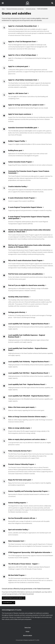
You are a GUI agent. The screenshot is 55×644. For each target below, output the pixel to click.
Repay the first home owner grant (20, 480)
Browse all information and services (15, 9)
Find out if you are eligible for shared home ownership (26, 285)
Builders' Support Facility (17, 141)
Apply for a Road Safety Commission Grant (23, 80)
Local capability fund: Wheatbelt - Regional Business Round (28, 396)
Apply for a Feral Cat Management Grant (22, 42)
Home (3, 9)
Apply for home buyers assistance (20, 114)
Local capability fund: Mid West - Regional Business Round (28, 373)
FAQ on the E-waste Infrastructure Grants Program (25, 261)
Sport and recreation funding (18, 530)
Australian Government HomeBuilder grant (23, 128)
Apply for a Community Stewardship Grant (23, 26)
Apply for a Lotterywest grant (18, 66)
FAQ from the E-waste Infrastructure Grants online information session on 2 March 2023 (29, 231)
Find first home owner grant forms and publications (26, 274)
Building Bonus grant (15, 150)
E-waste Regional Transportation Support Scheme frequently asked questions (29, 218)
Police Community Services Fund (19, 451)
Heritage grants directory (17, 312)
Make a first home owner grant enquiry (21, 407)
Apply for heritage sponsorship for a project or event (26, 105)
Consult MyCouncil (7, 603)
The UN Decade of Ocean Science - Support (23, 564)
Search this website (52, 3)
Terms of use (27, 628)
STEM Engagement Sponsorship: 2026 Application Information (29, 552)
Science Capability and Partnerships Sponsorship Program (28, 491)
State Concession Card (16, 541)
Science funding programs (17, 503)
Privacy (28, 631)
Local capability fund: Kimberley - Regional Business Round (28, 362)
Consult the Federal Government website (13, 598)
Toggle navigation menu (3, 3)
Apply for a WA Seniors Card (18, 93)
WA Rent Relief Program (16, 575)
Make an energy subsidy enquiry (19, 428)
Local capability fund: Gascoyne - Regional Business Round (28, 324)
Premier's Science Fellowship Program (21, 464)
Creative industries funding (17, 187)
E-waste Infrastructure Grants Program (21, 198)
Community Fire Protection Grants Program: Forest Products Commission (29, 172)
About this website (27, 635)
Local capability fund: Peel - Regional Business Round (26, 384)
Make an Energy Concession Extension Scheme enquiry (27, 417)
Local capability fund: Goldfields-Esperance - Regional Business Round (27, 336)
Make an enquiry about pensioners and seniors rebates (27, 439)
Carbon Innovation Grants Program (20, 162)
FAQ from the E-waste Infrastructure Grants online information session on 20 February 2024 (29, 246)
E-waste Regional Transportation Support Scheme (25, 207)
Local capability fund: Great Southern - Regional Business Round (28, 349)
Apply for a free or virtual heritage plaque (22, 55)
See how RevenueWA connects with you (22, 518)
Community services (31, 9)
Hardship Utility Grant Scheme (18, 297)
